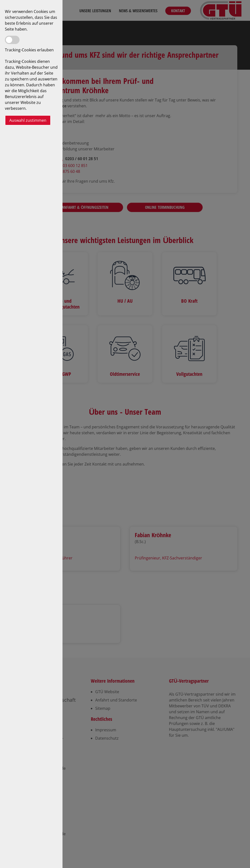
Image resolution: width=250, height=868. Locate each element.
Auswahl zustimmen (28, 120)
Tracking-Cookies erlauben (29, 50)
